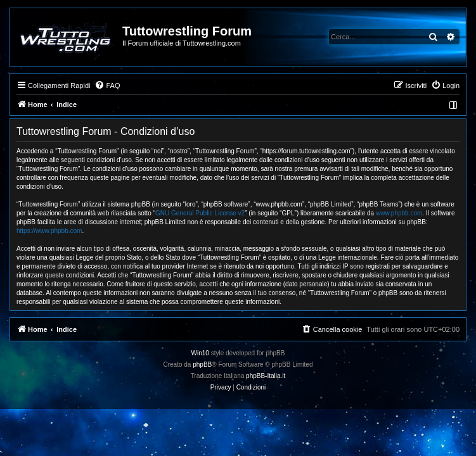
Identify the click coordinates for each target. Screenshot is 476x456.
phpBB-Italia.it (266, 376)
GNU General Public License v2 (200, 213)
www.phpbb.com (399, 213)
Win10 (200, 353)
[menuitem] (107, 85)
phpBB (202, 364)
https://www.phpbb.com (49, 231)
